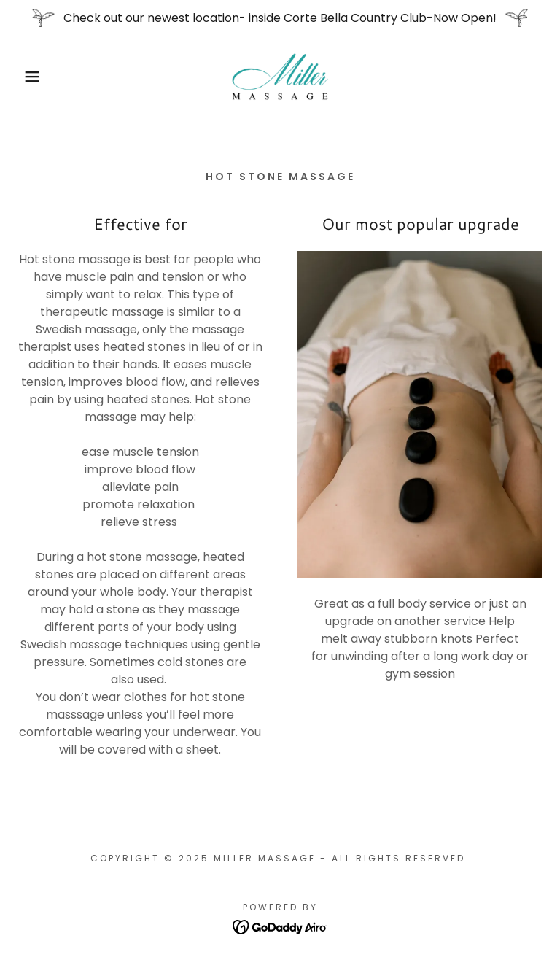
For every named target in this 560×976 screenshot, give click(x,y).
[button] (28, 77)
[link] (280, 77)
